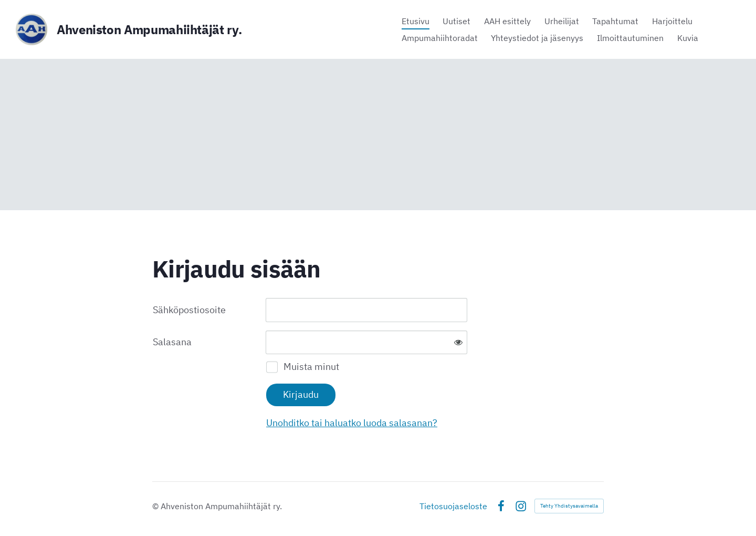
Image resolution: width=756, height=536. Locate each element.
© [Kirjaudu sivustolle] (156, 506)
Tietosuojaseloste (453, 506)
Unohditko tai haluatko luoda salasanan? (352, 423)
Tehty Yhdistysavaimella (569, 506)
